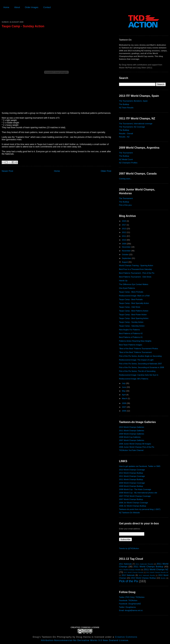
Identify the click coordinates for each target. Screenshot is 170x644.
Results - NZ (124, 137)
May (124, 391)
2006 (124, 411)
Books (163, 578)
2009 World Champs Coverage (132, 483)
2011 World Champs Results (134, 572)
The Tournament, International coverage (136, 124)
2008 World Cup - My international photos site (138, 493)
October (126, 254)
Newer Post (7, 171)
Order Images (32, 7)
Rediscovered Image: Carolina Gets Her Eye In (139, 375)
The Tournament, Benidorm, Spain (133, 101)
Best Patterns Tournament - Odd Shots (135, 277)
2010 (124, 240)
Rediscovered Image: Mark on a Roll (134, 296)
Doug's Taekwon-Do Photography (52, 637)
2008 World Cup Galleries (130, 437)
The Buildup (124, 104)
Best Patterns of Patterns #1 (131, 337)
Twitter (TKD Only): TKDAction (132, 597)
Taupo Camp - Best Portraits (131, 299)
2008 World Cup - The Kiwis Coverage (135, 489)
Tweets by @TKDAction (129, 548)
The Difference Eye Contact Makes (134, 284)
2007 (124, 407)
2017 (124, 225)
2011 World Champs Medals (130, 570)
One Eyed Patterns (127, 288)
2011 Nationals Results (144, 564)
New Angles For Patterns (129, 330)
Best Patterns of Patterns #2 (131, 333)
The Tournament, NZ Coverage (132, 127)
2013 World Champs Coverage (132, 470)
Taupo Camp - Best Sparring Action (134, 318)
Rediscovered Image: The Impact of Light (136, 360)
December (127, 247)
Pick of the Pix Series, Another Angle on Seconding (140, 356)
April (124, 395)
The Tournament (126, 153)
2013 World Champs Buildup (131, 473)
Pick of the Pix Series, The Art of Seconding (137, 371)
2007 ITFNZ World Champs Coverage (135, 496)
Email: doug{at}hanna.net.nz (131, 610)
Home (6, 7)
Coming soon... (125, 179)
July (124, 383)
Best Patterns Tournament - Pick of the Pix (137, 273)
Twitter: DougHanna (127, 607)
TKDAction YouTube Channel (131, 450)
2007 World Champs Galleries (132, 440)
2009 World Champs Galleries (132, 434)
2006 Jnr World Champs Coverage (133, 503)
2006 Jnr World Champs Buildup (133, 506)
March (125, 398)
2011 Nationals (125, 564)
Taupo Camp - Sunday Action (23, 26)
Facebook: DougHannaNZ (130, 604)
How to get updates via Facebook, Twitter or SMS (140, 466)
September (127, 258)
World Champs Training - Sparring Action (136, 265)
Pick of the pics (125, 205)
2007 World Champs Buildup (131, 499)
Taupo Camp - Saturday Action (132, 326)
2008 (124, 403)
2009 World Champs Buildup (131, 486)
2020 (124, 221)
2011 (124, 236)
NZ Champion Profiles (128, 163)
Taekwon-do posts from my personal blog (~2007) (140, 509)
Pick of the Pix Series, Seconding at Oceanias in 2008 (142, 367)
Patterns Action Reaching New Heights (135, 341)
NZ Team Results (126, 108)
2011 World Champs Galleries (132, 431)
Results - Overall (126, 134)
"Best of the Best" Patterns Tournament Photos (139, 349)
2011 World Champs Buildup (131, 479)
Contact (47, 7)
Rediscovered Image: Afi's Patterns (134, 379)
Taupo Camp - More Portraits (131, 292)
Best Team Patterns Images (131, 345)
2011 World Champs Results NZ (157, 572)
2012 (124, 232)
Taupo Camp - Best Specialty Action (134, 303)
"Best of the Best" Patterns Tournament (135, 352)
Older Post (106, 171)
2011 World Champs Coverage (132, 476)
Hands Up (123, 281)
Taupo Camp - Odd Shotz (130, 307)
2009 (124, 244)
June (124, 387)
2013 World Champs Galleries (132, 427)
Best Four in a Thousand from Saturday (135, 269)
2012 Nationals (128, 575)
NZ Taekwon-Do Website (129, 513)
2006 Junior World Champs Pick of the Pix (137, 447)
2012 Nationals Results (147, 575)
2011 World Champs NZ (156, 569)
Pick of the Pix (129, 581)
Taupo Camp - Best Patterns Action (134, 311)
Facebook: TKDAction (128, 600)
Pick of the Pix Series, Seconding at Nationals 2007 (140, 364)
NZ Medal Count (126, 159)
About (17, 7)
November (127, 251)
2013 (124, 229)
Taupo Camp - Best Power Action (133, 315)
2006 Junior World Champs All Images (135, 444)
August (125, 262)
